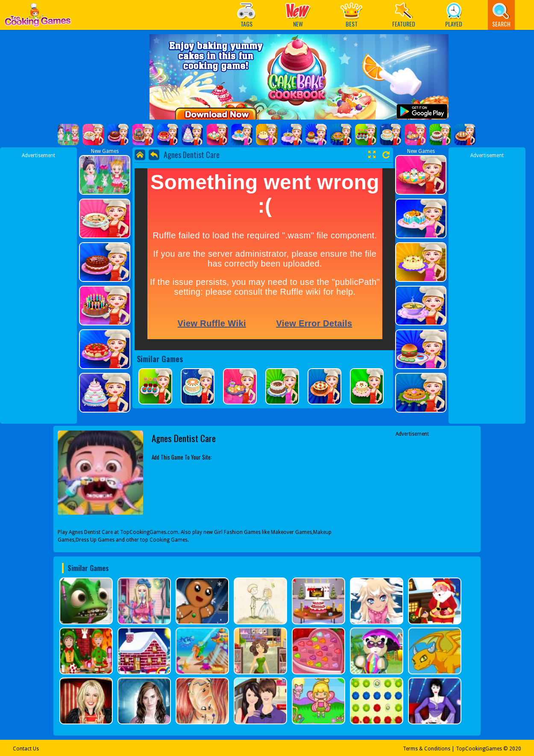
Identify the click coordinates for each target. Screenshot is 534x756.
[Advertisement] (38, 287)
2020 (515, 749)
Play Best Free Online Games (38, 17)
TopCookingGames (479, 749)
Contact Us (26, 749)
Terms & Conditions (427, 749)
